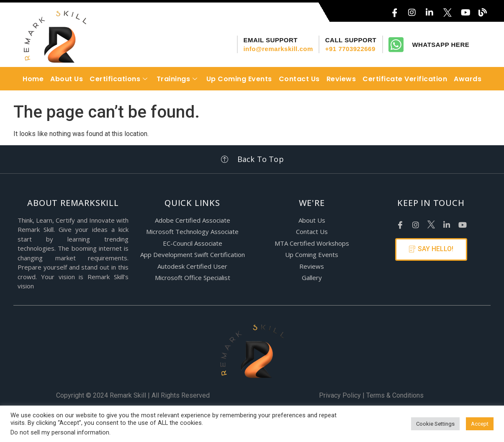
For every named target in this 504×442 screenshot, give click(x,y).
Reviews (341, 79)
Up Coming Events (239, 79)
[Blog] (482, 10)
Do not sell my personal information (60, 432)
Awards (468, 79)
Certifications (120, 79)
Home (33, 79)
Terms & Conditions (395, 395)
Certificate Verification (405, 79)
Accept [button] (480, 424)
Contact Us (299, 79)
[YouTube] (465, 10)
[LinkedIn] (429, 10)
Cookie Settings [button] (435, 424)
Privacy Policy (340, 395)
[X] (447, 10)
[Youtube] (462, 223)
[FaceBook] (394, 10)
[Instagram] (412, 10)
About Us (67, 79)
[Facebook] (400, 223)
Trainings (178, 79)
